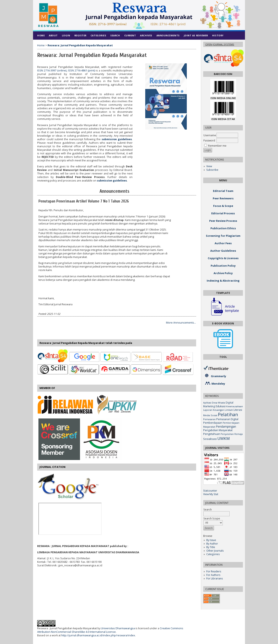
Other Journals (215, 551)
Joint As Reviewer (196, 35)
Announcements (168, 35)
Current (130, 35)
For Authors (213, 575)
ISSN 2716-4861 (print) (82, 71)
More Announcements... (181, 323)
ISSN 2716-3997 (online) (52, 71)
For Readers (214, 571)
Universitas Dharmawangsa (118, 628)
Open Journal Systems (220, 44)
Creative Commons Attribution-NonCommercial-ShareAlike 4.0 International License (110, 630)
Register (80, 35)
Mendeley (218, 384)
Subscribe (212, 170)
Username (210, 135)
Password (209, 140)
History (218, 35)
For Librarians (215, 578)
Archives (146, 35)
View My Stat (211, 494)
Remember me (217, 146)
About (53, 35)
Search (115, 35)
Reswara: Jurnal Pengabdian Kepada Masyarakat (80, 45)
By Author (212, 544)
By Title (211, 547)
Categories (213, 554)
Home (41, 35)
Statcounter (210, 491)
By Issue (211, 540)
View (209, 166)
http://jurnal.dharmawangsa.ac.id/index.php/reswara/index (98, 635)
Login (66, 35)
